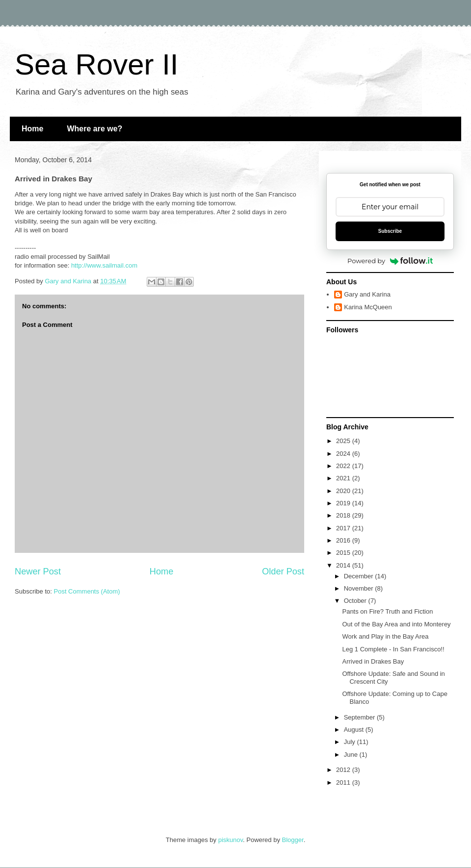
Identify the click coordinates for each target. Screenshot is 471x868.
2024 (344, 454)
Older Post (283, 571)
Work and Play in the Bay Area (385, 636)
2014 (344, 565)
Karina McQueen (368, 307)
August (355, 730)
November (360, 588)
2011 (344, 782)
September (360, 717)
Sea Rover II (97, 64)
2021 (344, 478)
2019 (344, 503)
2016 (344, 540)
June (352, 755)
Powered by (390, 261)
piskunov (231, 840)
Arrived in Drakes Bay (373, 661)
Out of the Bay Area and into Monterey (396, 624)
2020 (344, 491)
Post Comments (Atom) (87, 591)
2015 (344, 553)
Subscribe (390, 231)
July (351, 742)
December (360, 576)
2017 (344, 528)
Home (32, 129)
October (356, 601)
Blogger (293, 840)
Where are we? (94, 129)
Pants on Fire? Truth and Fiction (387, 611)
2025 (344, 441)
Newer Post (38, 571)
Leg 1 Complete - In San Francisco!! (393, 649)
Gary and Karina (367, 294)
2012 (344, 770)
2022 (344, 466)
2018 (344, 515)
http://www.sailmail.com (104, 265)
